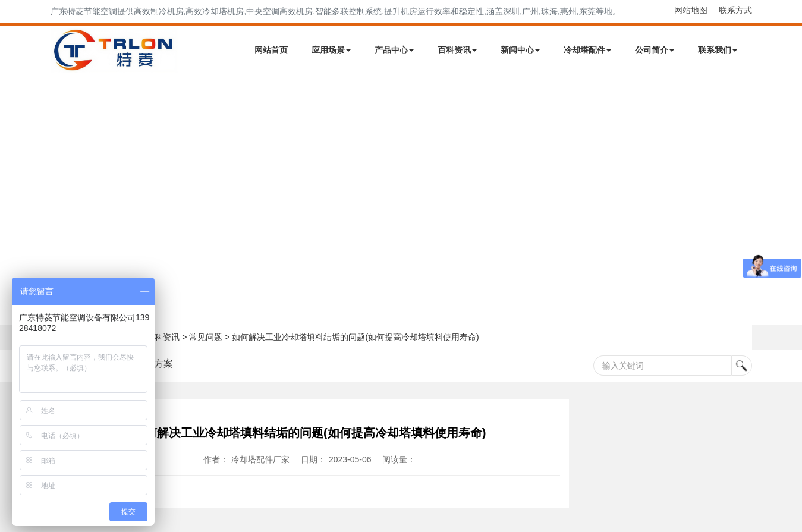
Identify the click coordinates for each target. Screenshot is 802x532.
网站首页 (271, 50)
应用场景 (331, 50)
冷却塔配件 (587, 50)
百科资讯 (457, 50)
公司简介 (655, 50)
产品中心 (394, 50)
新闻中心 (520, 50)
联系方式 (735, 10)
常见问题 (206, 337)
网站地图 (691, 10)
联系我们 (718, 50)
